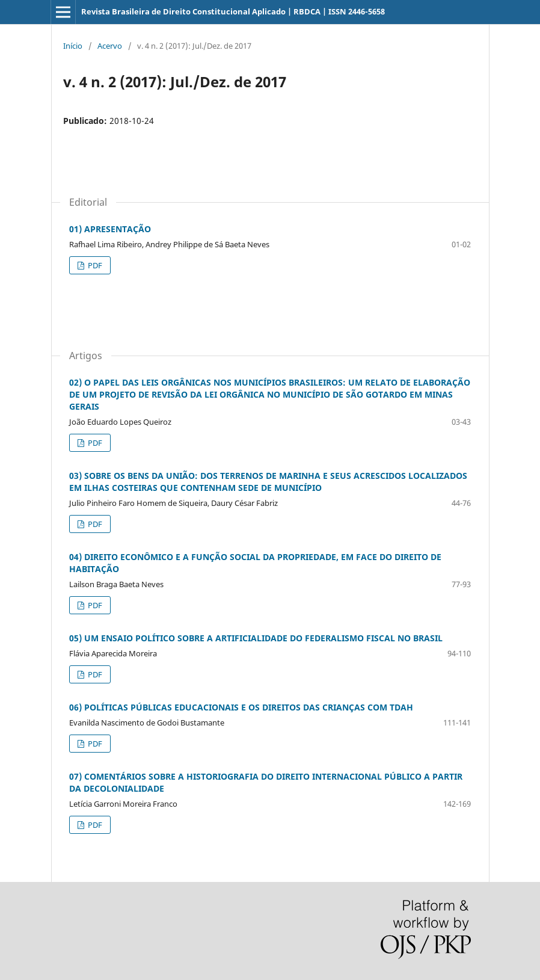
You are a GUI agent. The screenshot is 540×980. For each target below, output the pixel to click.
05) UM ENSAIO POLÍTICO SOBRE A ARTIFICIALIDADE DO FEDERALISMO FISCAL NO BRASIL (256, 638)
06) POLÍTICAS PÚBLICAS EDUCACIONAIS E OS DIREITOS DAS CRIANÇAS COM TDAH (241, 707)
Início (73, 46)
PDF (94, 265)
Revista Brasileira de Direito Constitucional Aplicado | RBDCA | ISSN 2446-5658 (233, 11)
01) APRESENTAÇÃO (110, 229)
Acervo (110, 46)
